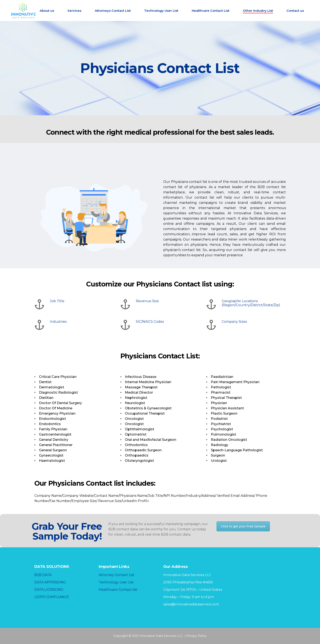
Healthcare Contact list (118, 590)
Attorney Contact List (117, 575)
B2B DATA (43, 575)
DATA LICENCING (49, 590)
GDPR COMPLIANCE (52, 597)
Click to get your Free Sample (243, 526)
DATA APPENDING (50, 582)
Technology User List (116, 582)
